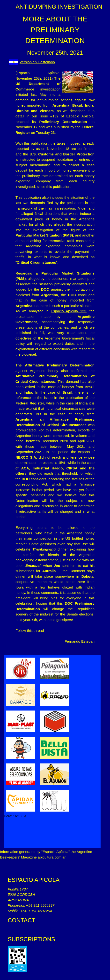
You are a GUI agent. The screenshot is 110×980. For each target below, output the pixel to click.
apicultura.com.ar (52, 857)
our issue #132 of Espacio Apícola (63, 116)
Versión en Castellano (37, 62)
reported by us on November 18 (42, 149)
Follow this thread (30, 631)
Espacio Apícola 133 (68, 311)
